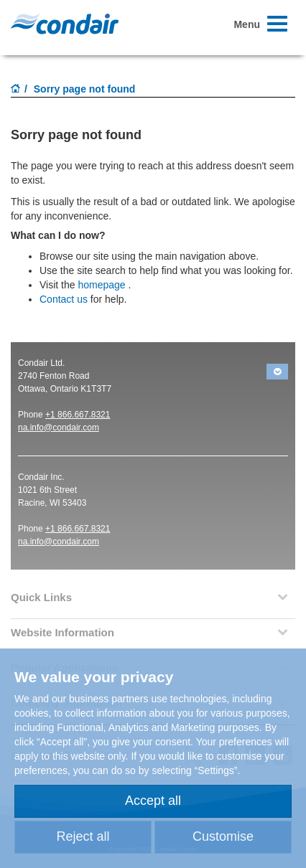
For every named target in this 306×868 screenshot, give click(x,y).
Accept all (153, 801)
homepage (101, 285)
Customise (223, 836)
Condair (65, 24)
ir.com (88, 428)
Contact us (64, 299)
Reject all (83, 836)
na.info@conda (47, 428)
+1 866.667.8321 (78, 415)
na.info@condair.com (59, 542)
